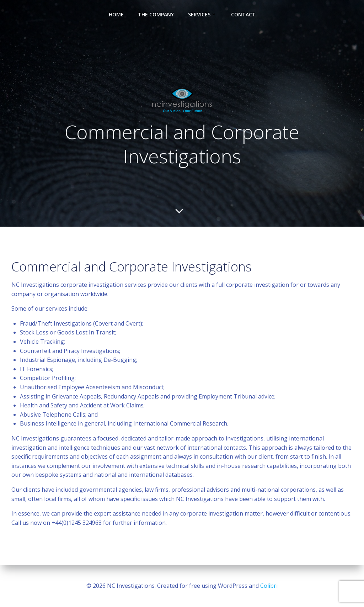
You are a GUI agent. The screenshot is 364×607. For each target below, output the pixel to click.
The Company (156, 14)
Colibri (269, 586)
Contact (243, 14)
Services (202, 14)
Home (116, 14)
